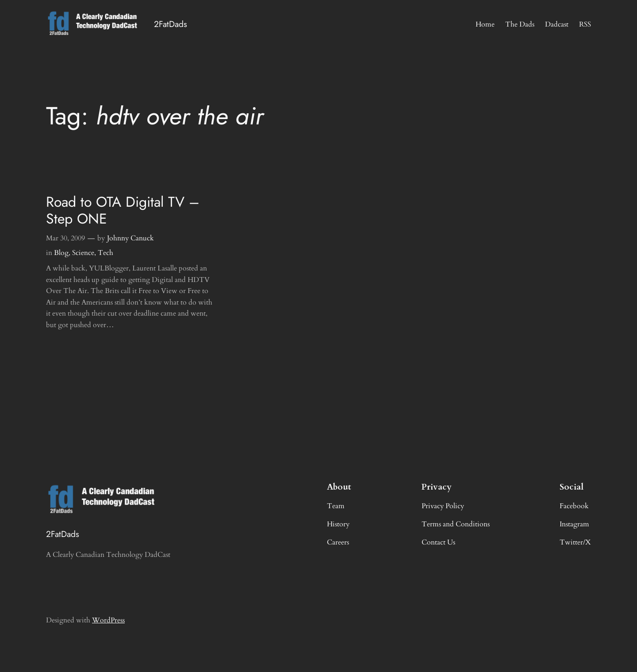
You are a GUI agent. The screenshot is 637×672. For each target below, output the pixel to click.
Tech (106, 253)
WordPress (108, 620)
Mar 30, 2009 (65, 238)
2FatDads (171, 24)
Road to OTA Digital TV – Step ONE (123, 210)
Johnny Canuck (130, 238)
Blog (61, 253)
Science (83, 253)
